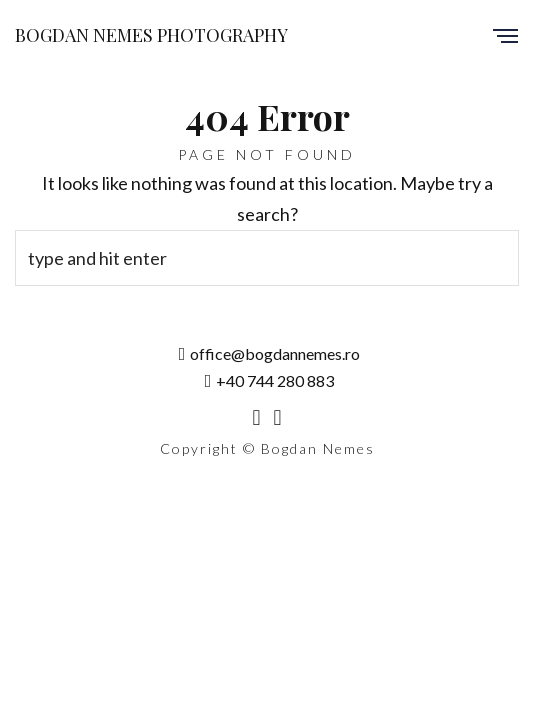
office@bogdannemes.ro (270, 353)
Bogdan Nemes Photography (151, 35)
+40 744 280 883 (270, 380)
